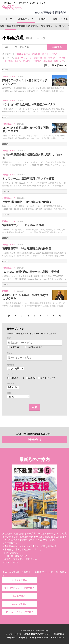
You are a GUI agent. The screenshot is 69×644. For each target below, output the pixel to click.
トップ (9, 19)
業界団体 (38, 58)
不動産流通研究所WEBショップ (37, 634)
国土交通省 (49, 58)
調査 (17, 58)
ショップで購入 (20, 580)
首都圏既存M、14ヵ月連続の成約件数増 (27, 248)
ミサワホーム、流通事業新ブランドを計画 (28, 179)
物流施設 (48, 61)
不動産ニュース (26, 19)
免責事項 (23, 638)
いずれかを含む (34, 347)
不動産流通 (10, 26)
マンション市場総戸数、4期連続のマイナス (29, 104)
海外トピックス (60, 19)
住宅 (28, 26)
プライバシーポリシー (39, 638)
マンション (26, 58)
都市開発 (21, 26)
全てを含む (14, 347)
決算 (10, 61)
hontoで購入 (20, 596)
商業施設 (37, 61)
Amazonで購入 (20, 604)
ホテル (18, 61)
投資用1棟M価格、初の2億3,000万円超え (27, 202)
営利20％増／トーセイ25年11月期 (23, 225)
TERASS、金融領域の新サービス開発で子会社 (31, 272)
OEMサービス (11, 638)
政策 (2, 26)
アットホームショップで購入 (20, 612)
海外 (56, 61)
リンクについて (58, 638)
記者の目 (43, 19)
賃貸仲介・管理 (38, 26)
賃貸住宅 (27, 61)
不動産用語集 (58, 634)
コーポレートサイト (13, 634)
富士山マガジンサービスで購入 (20, 588)
